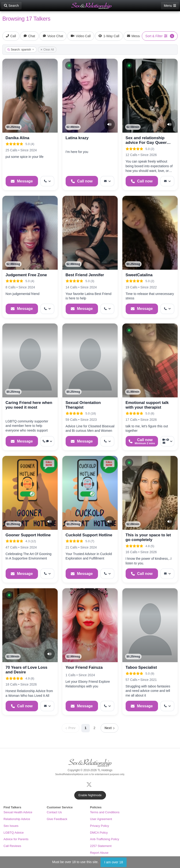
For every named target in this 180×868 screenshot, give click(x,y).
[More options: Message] (107, 181)
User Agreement (101, 819)
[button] (69, 65)
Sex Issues (11, 826)
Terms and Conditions (105, 812)
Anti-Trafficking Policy (105, 839)
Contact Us (54, 812)
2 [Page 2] (94, 728)
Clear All (47, 50)
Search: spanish (21, 50)
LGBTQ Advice (14, 833)
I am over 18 (114, 862)
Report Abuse (99, 853)
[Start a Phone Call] (82, 181)
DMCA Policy (99, 833)
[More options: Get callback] (47, 181)
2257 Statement (101, 846)
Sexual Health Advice (18, 812)
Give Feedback (57, 819)
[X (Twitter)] (90, 784)
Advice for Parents (16, 839)
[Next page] (109, 728)
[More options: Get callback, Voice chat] (47, 441)
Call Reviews (12, 846)
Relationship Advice (17, 819)
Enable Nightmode (90, 795)
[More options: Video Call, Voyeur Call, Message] (167, 441)
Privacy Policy (99, 826)
